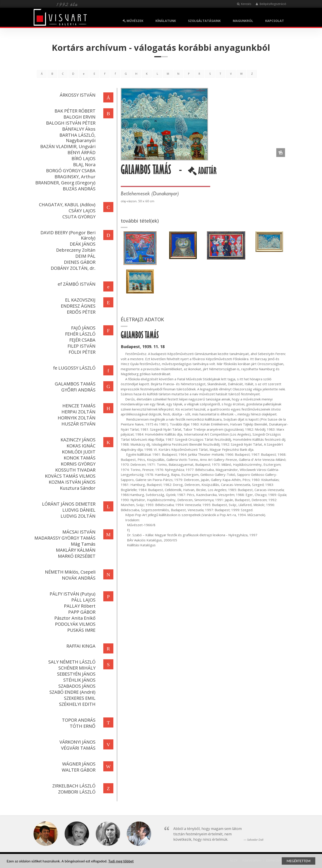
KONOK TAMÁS (79, 458)
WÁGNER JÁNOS (78, 764)
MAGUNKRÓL (243, 21)
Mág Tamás (82, 544)
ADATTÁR (203, 172)
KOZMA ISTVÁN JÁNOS (71, 482)
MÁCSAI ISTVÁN (78, 532)
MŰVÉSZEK (133, 21)
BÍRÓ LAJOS (83, 158)
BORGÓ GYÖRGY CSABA (70, 171)
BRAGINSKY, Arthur (74, 177)
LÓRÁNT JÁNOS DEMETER (68, 504)
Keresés (244, 4)
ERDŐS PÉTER (80, 312)
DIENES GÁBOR (79, 262)
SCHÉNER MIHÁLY (76, 668)
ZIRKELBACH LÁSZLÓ (73, 786)
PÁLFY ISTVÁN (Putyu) (72, 594)
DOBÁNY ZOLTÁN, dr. (72, 268)
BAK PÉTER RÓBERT (74, 111)
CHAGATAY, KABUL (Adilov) (66, 205)
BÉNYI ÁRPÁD (81, 152)
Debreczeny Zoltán (75, 250)
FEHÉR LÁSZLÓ (79, 334)
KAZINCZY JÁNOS (77, 440)
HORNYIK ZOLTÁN (76, 418)
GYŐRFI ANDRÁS (77, 390)
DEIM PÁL (85, 256)
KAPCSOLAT (275, 21)
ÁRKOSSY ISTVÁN (77, 95)
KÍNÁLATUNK (166, 21)
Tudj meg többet (121, 861)
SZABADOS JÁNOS (76, 686)
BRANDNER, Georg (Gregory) (65, 183)
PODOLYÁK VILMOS (74, 624)
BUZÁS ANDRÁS (78, 189)
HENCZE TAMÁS (78, 406)
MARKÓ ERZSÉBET (76, 556)
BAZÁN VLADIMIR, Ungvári (67, 146)
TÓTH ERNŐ (82, 726)
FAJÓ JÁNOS (82, 328)
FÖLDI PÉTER (81, 352)
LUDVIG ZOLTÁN (77, 516)
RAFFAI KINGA (80, 646)
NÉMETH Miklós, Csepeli (69, 572)
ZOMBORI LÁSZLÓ (76, 792)
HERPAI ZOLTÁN (78, 412)
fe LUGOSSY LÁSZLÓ (73, 368)
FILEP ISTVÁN (81, 346)
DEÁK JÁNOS (82, 244)
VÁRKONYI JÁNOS (77, 742)
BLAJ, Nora (83, 165)
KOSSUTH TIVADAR (74, 470)
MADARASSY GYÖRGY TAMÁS (64, 538)
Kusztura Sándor (77, 488)
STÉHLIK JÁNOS (78, 680)
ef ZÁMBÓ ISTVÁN (76, 284)
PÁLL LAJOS (83, 600)
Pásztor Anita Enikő (74, 618)
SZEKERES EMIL (79, 698)
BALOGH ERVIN (79, 117)
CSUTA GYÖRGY (78, 217)
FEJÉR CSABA (82, 340)
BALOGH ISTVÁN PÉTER (70, 123)
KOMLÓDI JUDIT (78, 452)
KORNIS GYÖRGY (77, 464)
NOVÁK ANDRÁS (78, 578)
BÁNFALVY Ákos (78, 129)
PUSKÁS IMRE (80, 630)
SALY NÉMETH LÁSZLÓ (71, 662)
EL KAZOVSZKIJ (79, 300)
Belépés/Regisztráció (271, 4)
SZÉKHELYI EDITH (76, 704)
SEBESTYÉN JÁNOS (75, 674)
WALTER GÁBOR (78, 770)
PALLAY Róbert (79, 606)
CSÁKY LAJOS (81, 211)
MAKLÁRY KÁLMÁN (75, 550)
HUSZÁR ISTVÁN (78, 424)
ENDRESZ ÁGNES (77, 306)
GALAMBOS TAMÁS (74, 384)
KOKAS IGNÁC (80, 446)
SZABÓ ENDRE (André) (72, 692)
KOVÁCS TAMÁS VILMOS (69, 476)
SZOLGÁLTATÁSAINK (204, 21)
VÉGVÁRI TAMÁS (77, 748)
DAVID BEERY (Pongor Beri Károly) (67, 235)
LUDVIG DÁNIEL (78, 510)
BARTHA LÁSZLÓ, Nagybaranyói (77, 138)
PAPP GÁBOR (81, 612)
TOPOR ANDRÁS (78, 720)
